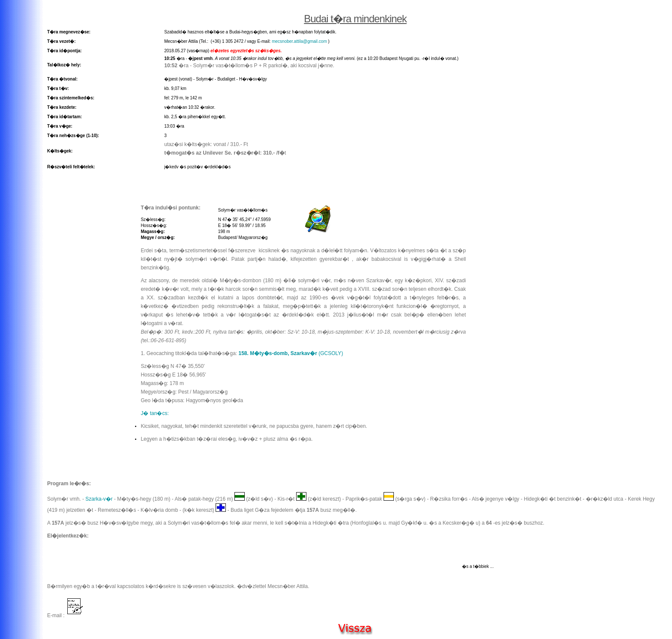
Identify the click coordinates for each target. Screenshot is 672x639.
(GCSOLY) (291, 353)
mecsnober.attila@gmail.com (299, 41)
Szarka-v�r (99, 499)
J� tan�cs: (154, 413)
